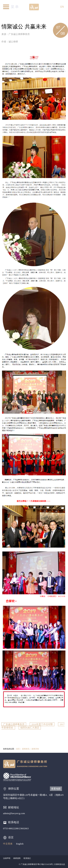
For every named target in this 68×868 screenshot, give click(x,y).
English (20, 844)
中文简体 (8, 844)
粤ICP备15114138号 (45, 864)
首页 (18, 749)
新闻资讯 (26, 749)
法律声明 (7, 858)
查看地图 (56, 789)
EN (62, 7)
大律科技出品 (59, 864)
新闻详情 (35, 749)
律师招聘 (17, 858)
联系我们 (27, 858)
